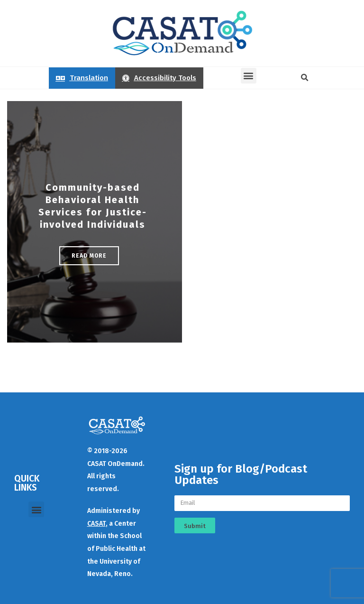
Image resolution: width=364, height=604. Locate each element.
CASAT (96, 524)
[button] (249, 76)
